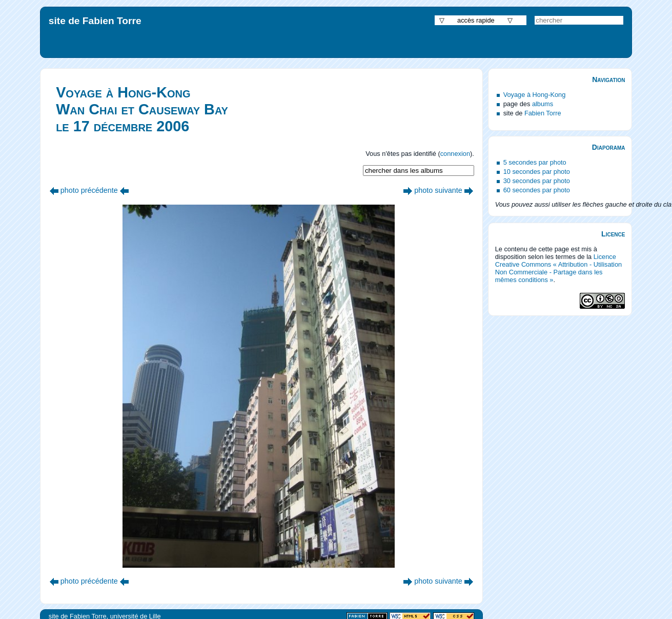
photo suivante (438, 190)
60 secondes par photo (537, 190)
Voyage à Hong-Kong (535, 95)
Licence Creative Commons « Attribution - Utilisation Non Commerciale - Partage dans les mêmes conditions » (559, 268)
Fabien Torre (543, 113)
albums (543, 104)
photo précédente (89, 190)
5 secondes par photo (535, 162)
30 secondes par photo (537, 181)
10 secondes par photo (537, 172)
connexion (455, 154)
